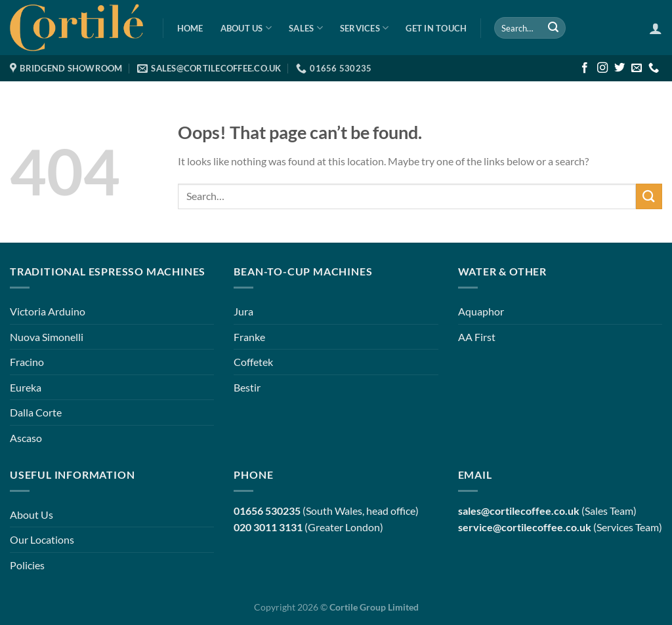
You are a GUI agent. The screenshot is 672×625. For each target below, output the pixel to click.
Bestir (247, 387)
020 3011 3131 (268, 527)
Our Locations (42, 539)
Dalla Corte (36, 412)
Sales (306, 28)
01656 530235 (267, 511)
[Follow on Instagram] (602, 68)
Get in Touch (436, 28)
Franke (249, 337)
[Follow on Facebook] (585, 68)
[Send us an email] (637, 68)
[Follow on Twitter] (619, 68)
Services (365, 28)
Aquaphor (481, 311)
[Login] (656, 28)
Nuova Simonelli (47, 337)
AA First (477, 337)
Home (190, 28)
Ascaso (26, 438)
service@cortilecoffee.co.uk (525, 527)
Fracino (27, 362)
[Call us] (654, 68)
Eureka (26, 387)
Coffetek (253, 362)
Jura (243, 311)
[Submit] (553, 28)
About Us (246, 28)
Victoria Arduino (48, 311)
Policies (27, 565)
